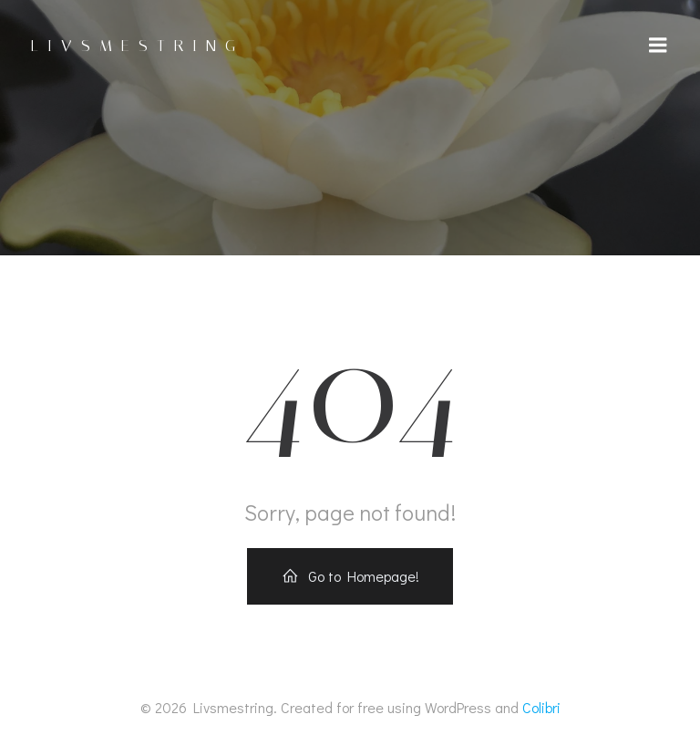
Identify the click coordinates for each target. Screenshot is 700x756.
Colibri (541, 707)
